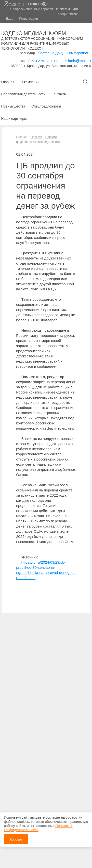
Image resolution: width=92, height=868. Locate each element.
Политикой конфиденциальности (38, 827)
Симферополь (78, 53)
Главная (8, 82)
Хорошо (16, 838)
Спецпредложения (46, 106)
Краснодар (26, 53)
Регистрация (28, 19)
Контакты (59, 94)
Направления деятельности (23, 94)
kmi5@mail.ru (79, 61)
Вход (10, 19)
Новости (36, 137)
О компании (30, 82)
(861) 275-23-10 (42, 61)
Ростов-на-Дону (51, 53)
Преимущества (13, 106)
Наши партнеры (14, 119)
